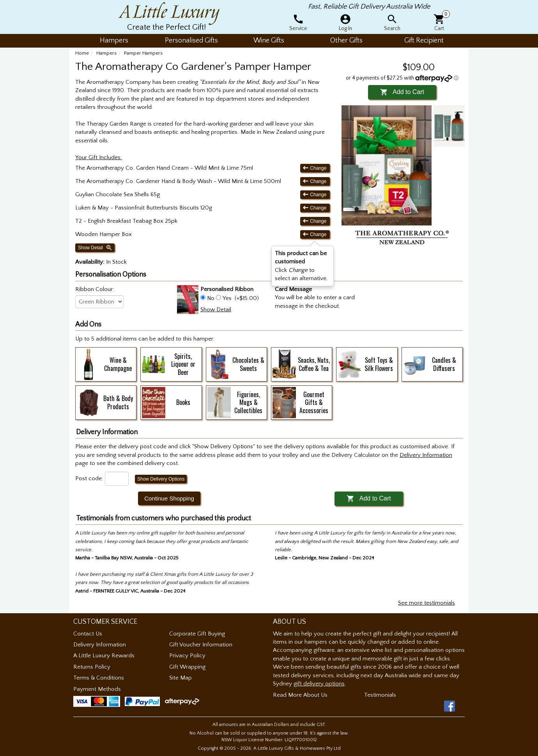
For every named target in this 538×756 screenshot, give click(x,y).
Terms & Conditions (99, 678)
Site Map (181, 678)
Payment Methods (97, 689)
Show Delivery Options (161, 479)
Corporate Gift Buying (197, 634)
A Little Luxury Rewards (104, 656)
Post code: (89, 478)
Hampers (106, 53)
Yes (227, 298)
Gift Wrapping (187, 667)
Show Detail (95, 248)
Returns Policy (92, 667)
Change (315, 168)
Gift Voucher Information (201, 645)
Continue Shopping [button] (169, 498)
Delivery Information (100, 645)
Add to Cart (402, 92)
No (211, 298)
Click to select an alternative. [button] (301, 266)
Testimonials (380, 695)
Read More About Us (300, 695)
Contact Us (88, 634)
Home (82, 53)
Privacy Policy (187, 656)
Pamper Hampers (143, 53)
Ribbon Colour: (95, 289)
